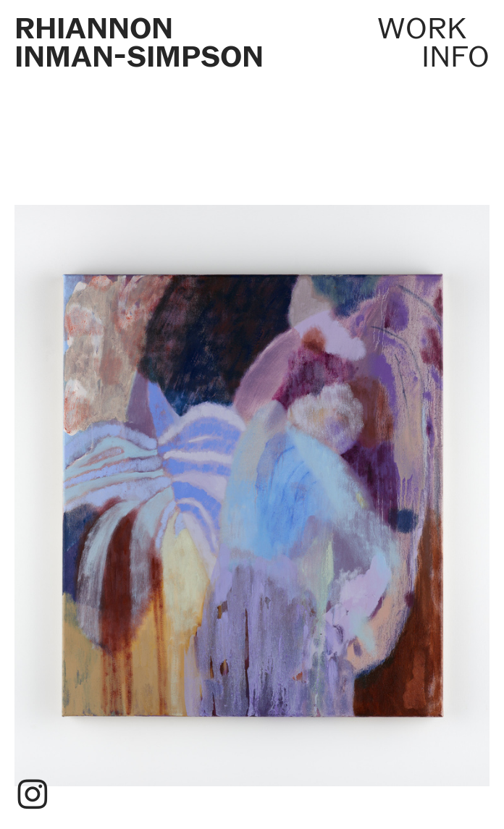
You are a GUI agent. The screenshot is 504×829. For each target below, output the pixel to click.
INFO (455, 56)
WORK (421, 28)
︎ (33, 795)
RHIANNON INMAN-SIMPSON (139, 43)
